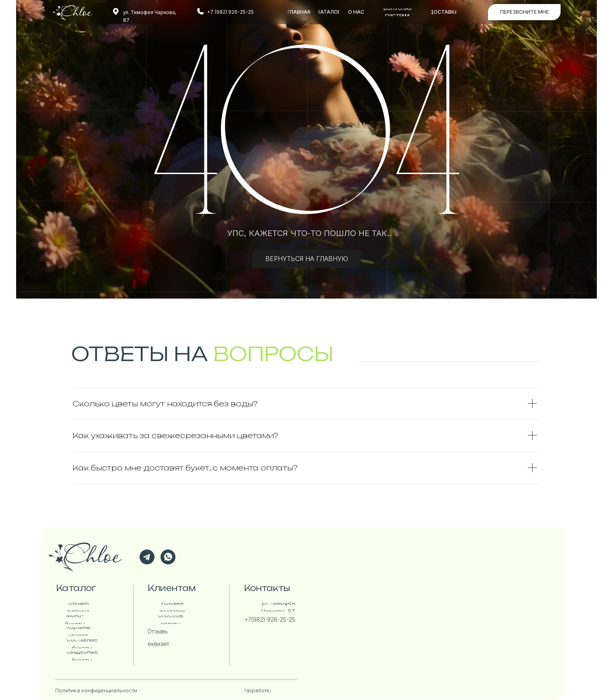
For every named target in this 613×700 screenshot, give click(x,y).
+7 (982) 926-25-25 (230, 12)
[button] (524, 12)
